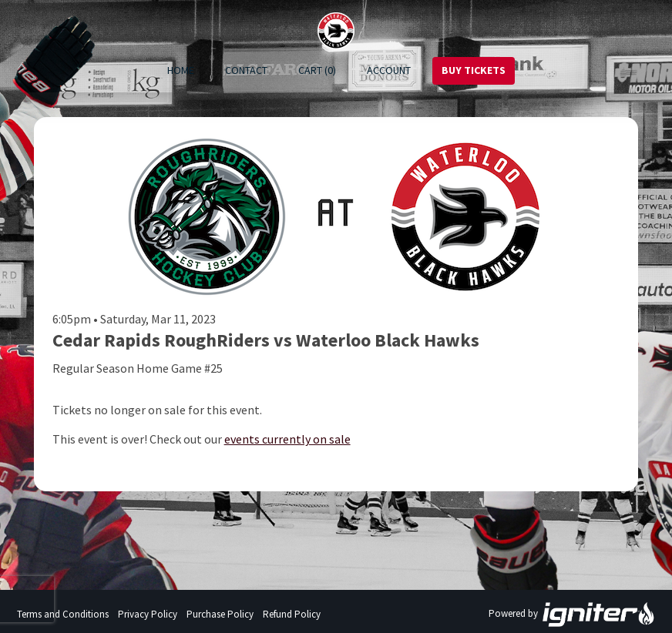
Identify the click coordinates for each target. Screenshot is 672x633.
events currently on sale (287, 439)
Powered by (572, 615)
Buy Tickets (474, 70)
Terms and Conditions (63, 614)
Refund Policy (292, 614)
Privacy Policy (148, 614)
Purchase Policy (220, 614)
